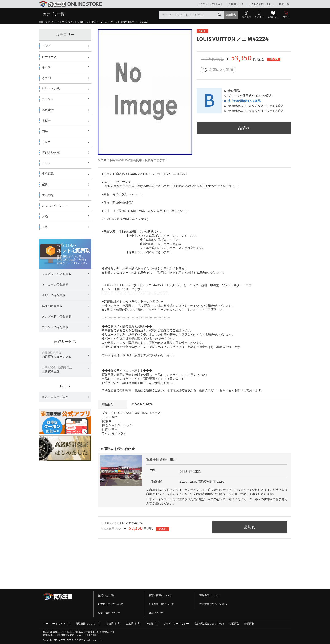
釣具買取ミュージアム (57, 355)
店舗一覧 (284, 4)
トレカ (46, 142)
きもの (46, 78)
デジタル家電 (51, 152)
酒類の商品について (160, 595)
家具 (45, 184)
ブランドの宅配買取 (55, 327)
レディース (49, 57)
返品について (156, 613)
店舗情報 (111, 624)
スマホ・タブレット (55, 206)
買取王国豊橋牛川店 (161, 460)
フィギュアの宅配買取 (57, 274)
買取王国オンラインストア (52, 22)
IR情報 (150, 624)
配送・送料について (109, 613)
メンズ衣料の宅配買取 (57, 316)
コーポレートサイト (54, 624)
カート (286, 17)
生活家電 (48, 174)
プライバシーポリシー (176, 624)
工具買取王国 (57, 370)
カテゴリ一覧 (54, 14)
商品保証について (209, 595)
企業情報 (131, 624)
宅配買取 (234, 624)
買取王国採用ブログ (55, 397)
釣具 (45, 131)
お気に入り (273, 17)
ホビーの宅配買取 (54, 295)
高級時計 (48, 110)
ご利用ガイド (236, 4)
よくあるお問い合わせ (261, 4)
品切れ (244, 128)
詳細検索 (231, 15)
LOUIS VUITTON (88, 22)
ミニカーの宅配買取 (55, 284)
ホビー (46, 120)
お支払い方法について (110, 604)
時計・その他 (51, 89)
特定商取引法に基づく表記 (209, 624)
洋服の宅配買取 (52, 306)
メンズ (46, 46)
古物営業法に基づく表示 (213, 604)
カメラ (46, 163)
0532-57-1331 (190, 472)
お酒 (45, 216)
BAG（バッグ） (107, 22)
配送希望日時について (161, 604)
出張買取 (249, 624)
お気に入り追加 (218, 70)
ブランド (72, 22)
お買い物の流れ (107, 595)
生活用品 (48, 195)
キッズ (46, 67)
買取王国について (86, 624)
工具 (45, 227)
